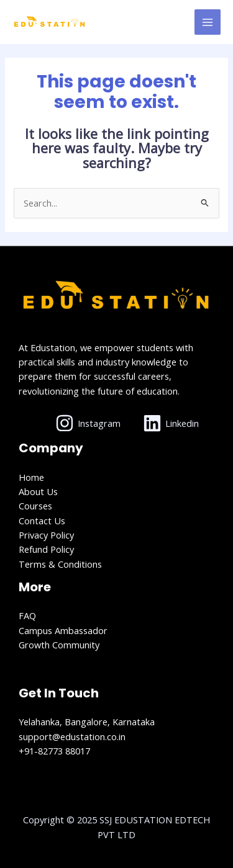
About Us (38, 491)
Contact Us (42, 521)
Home (31, 477)
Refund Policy (46, 549)
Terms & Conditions (60, 564)
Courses (35, 506)
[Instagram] (89, 423)
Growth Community (59, 645)
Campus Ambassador (63, 630)
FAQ (27, 615)
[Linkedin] (171, 423)
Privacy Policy (46, 535)
